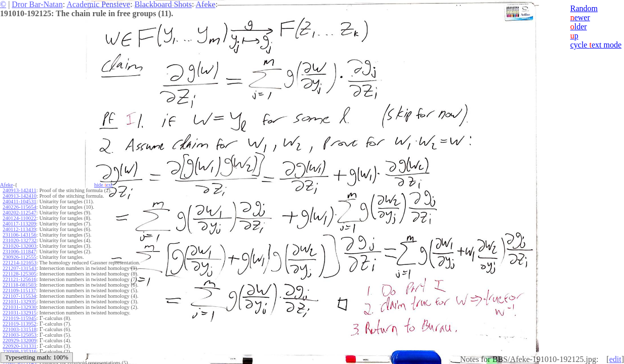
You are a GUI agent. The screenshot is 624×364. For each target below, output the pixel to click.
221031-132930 (19, 307)
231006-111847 (19, 252)
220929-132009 (19, 340)
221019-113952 (19, 324)
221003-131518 (19, 329)
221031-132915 (19, 313)
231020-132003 (19, 246)
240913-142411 (19, 190)
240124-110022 (19, 218)
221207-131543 (19, 268)
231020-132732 (19, 240)
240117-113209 (19, 224)
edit (615, 359)
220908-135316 (19, 352)
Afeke (206, 4)
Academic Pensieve (98, 4)
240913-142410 (19, 196)
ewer (580, 17)
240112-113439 (19, 229)
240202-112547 (19, 213)
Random (584, 8)
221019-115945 (19, 318)
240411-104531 (19, 201)
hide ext (103, 185)
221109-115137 (19, 290)
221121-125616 (19, 279)
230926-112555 (19, 257)
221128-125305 (19, 274)
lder (579, 27)
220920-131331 (19, 346)
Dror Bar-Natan (37, 4)
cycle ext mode (596, 45)
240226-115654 (19, 207)
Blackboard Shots (163, 4)
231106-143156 (19, 235)
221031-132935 (19, 302)
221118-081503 (19, 285)
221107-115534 (19, 296)
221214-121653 (19, 263)
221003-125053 (19, 335)
